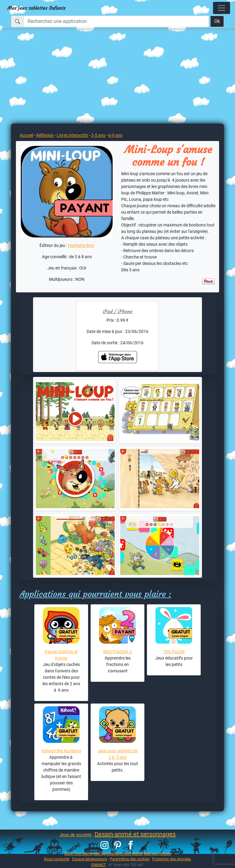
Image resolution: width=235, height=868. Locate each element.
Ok (217, 21)
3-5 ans (98, 135)
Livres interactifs (72, 135)
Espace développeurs (90, 859)
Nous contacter (57, 859)
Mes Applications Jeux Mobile (118, 854)
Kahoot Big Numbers (61, 751)
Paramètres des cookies (130, 859)
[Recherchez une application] (116, 21)
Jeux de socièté (76, 835)
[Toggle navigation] (222, 8)
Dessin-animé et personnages (135, 834)
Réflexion (45, 135)
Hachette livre (81, 245)
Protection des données (172, 859)
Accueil (26, 135)
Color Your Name (78, 854)
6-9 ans (115, 135)
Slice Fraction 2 (117, 652)
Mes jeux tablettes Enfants (36, 8)
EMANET (99, 865)
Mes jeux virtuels (157, 854)
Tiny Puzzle (174, 652)
